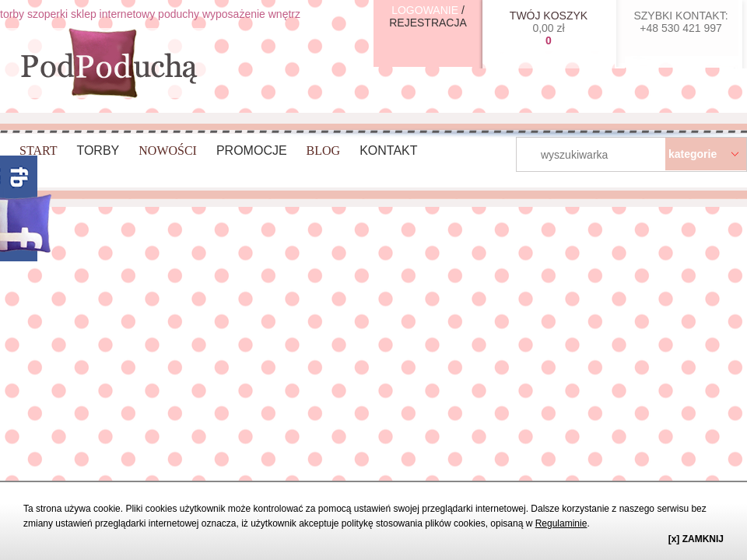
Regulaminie (561, 523)
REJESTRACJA (428, 23)
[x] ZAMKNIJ (696, 539)
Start (38, 150)
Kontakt (388, 150)
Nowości (168, 150)
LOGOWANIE (425, 10)
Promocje (252, 150)
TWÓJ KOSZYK (549, 16)
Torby (98, 150)
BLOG (324, 150)
